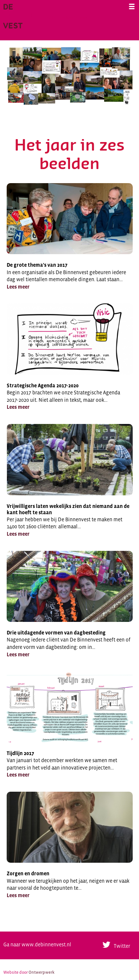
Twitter (122, 946)
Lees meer (18, 287)
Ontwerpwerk (42, 972)
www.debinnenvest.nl (46, 944)
